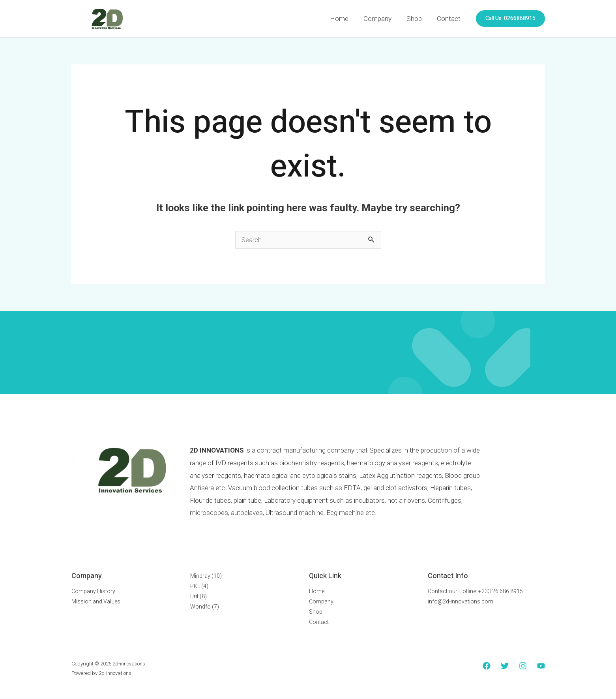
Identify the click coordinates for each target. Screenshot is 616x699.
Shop (417, 19)
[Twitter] (505, 666)
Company (381, 19)
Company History (93, 592)
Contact (449, 19)
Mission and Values (96, 602)
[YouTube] (541, 666)
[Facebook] (487, 666)
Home (345, 19)
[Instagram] (523, 666)
